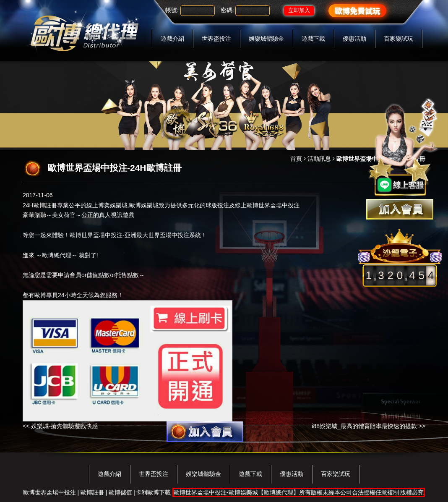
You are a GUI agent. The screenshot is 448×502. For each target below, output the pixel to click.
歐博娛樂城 (144, 205)
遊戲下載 (313, 39)
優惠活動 (354, 39)
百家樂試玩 (399, 39)
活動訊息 (319, 159)
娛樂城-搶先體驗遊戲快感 (64, 426)
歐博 (253, 205)
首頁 (296, 159)
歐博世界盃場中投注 (96, 235)
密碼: (227, 10)
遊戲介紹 (172, 39)
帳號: (172, 10)
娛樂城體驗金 (266, 39)
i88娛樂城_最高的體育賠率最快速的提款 (364, 426)
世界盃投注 (216, 39)
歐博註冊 (45, 205)
